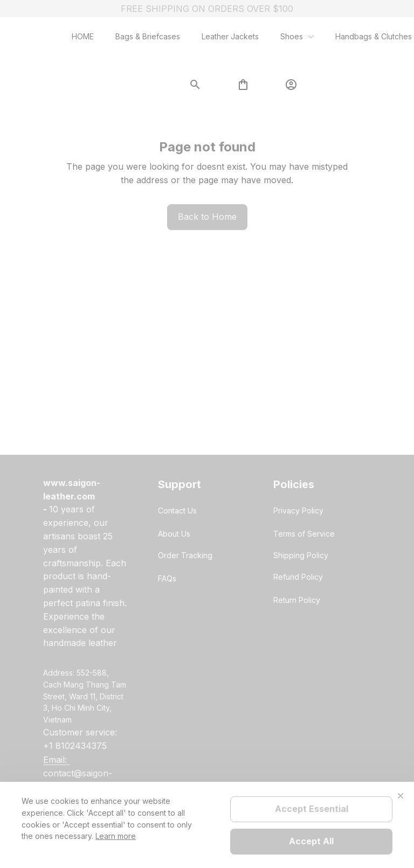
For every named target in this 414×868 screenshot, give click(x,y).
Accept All (311, 841)
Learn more (116, 836)
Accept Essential (312, 809)
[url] (85, 490)
